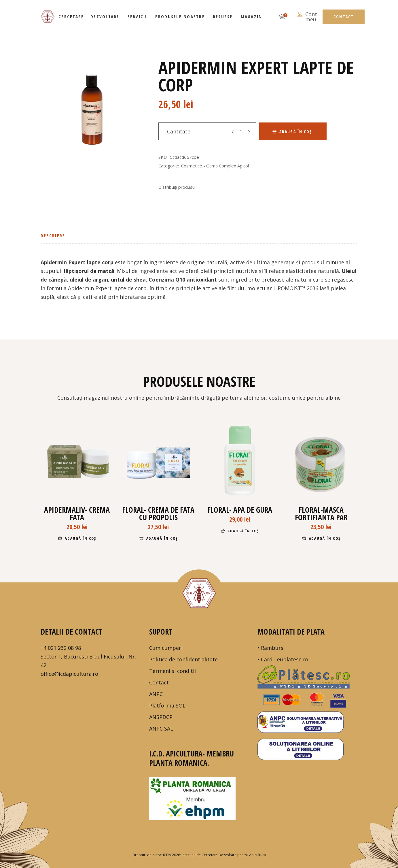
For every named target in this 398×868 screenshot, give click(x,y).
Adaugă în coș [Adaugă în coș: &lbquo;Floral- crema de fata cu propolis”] (162, 538)
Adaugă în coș (296, 132)
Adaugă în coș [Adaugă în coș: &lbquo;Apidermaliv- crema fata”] (80, 538)
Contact (159, 682)
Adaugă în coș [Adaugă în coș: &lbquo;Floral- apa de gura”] (243, 531)
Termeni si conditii (173, 671)
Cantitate (179, 131)
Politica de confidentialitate (183, 659)
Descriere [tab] (53, 235)
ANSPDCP (161, 717)
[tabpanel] (91, 111)
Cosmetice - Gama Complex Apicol (215, 166)
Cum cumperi (166, 648)
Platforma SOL (167, 705)
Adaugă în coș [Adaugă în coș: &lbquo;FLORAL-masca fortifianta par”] (325, 538)
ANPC (156, 694)
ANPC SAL (161, 729)
